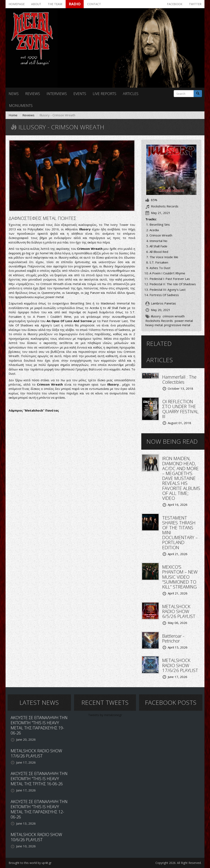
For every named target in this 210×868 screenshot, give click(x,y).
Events (80, 94)
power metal (184, 321)
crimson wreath (174, 316)
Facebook (175, 4)
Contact (94, 4)
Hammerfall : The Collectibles (179, 379)
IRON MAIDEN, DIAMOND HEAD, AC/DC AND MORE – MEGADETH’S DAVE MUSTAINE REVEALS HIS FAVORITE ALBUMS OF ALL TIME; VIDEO (181, 478)
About (36, 4)
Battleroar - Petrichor (173, 638)
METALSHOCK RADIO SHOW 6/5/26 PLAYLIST (179, 611)
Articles (131, 94)
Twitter (195, 4)
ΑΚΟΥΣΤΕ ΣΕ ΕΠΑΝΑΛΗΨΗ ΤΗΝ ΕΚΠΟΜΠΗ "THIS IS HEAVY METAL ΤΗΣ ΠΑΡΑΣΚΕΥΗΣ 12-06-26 (39, 809)
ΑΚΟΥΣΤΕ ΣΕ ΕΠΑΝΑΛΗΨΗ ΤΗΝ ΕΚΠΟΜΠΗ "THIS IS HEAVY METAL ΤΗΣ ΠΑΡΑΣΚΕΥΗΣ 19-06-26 (39, 725)
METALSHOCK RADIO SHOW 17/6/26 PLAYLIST (180, 665)
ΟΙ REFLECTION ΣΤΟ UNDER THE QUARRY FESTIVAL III (180, 409)
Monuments (21, 105)
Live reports (104, 94)
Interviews (57, 94)
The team (55, 4)
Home (13, 115)
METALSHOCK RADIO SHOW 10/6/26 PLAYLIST (36, 837)
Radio (75, 4)
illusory (156, 316)
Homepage (17, 4)
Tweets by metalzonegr (105, 715)
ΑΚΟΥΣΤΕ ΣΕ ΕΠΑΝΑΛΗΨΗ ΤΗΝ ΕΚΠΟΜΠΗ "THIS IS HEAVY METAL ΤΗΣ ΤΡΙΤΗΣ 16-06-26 (39, 779)
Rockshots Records (159, 321)
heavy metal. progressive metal (168, 325)
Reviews (33, 94)
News (14, 94)
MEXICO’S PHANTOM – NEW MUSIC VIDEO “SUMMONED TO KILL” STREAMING (180, 577)
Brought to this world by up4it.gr (30, 863)
